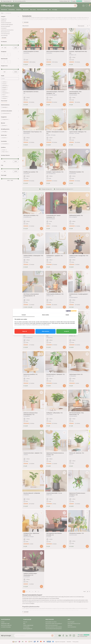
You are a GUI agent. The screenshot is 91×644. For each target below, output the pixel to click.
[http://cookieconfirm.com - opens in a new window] (71, 311)
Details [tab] (67, 315)
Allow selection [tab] (45, 331)
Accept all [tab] (66, 331)
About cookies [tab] (45, 315)
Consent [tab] (24, 315)
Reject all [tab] (25, 331)
